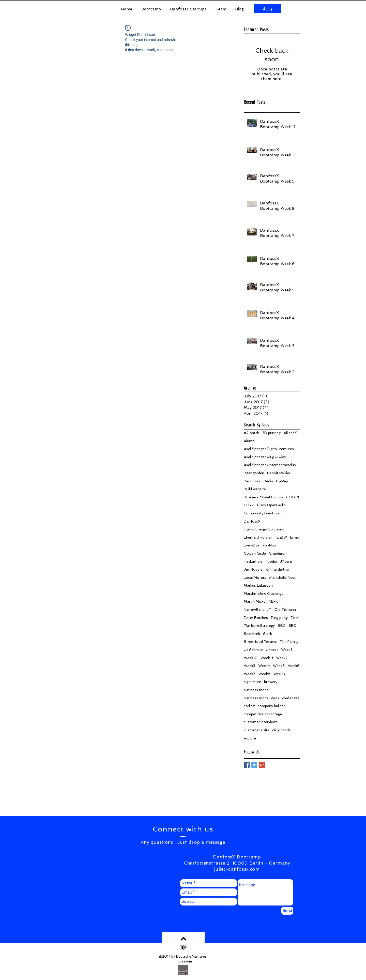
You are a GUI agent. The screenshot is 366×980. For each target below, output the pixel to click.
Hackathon (253, 561)
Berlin (268, 481)
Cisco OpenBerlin (271, 505)
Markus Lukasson (258, 585)
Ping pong (279, 618)
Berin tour (252, 481)
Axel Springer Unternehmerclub (270, 465)
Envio (295, 537)
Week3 (249, 666)
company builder (271, 706)
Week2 (282, 658)
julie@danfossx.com (237, 869)
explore (250, 738)
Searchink (252, 634)
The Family (289, 642)
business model (257, 690)
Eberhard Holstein (259, 537)
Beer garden (254, 473)
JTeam (286, 561)
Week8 (264, 674)
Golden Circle (255, 553)
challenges (291, 698)
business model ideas (261, 698)
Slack (268, 634)
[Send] (287, 911)
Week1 (287, 650)
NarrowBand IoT (258, 610)
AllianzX (290, 433)
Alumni (249, 441)
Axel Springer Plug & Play (265, 457)
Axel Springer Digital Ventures (269, 449)
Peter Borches (256, 618)
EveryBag (252, 545)
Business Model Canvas (263, 497)
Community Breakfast (262, 513)
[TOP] (183, 948)
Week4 (264, 666)
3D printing (271, 433)
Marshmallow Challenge (264, 593)
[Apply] (268, 9)
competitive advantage (263, 714)
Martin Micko (255, 601)
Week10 (251, 658)
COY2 (249, 505)
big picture (252, 682)
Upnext (272, 650)
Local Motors (255, 577)
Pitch (295, 618)
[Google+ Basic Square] (262, 765)
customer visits (256, 730)
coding (249, 706)
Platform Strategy (259, 626)
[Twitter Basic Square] (254, 765)
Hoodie (271, 561)
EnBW (282, 537)
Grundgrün (278, 553)
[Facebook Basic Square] (247, 765)
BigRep (282, 481)
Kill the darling (277, 569)
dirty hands (281, 730)
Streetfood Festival (260, 642)
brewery (271, 682)
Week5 (279, 666)
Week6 (294, 666)
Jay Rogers (253, 569)
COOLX (293, 497)
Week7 (250, 674)
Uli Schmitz (253, 650)
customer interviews (261, 722)
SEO (292, 626)
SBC (282, 626)
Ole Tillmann (285, 610)
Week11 (267, 658)
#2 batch (251, 433)
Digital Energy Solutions (264, 529)
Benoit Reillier (279, 473)
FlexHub (269, 545)
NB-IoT (275, 601)
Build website (255, 489)
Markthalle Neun (283, 577)
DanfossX (252, 521)
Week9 (279, 674)
